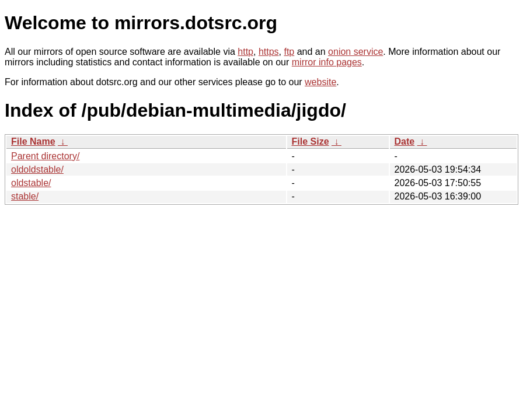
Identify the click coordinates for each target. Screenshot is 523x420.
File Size (311, 141)
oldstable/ (31, 183)
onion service (355, 52)
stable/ (25, 196)
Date (405, 141)
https (269, 52)
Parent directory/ (45, 156)
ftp (289, 52)
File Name (33, 141)
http (245, 52)
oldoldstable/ (37, 169)
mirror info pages (327, 62)
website (320, 82)
